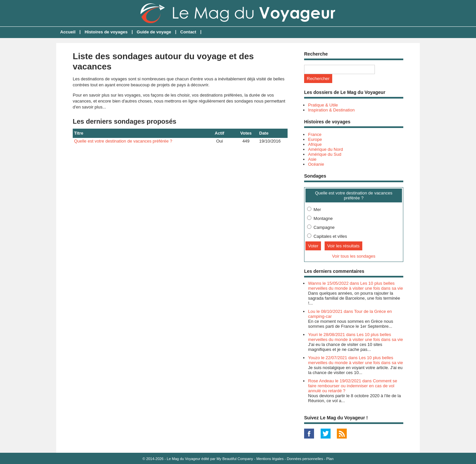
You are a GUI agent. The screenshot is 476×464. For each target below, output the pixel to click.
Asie (312, 159)
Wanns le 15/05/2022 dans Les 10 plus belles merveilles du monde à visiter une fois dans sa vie (356, 286)
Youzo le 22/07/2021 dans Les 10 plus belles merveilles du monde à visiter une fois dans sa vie (356, 360)
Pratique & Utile (323, 105)
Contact (188, 32)
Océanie (316, 164)
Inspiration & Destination (331, 110)
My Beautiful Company (235, 459)
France (315, 134)
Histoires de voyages (106, 32)
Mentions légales (270, 459)
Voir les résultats (343, 246)
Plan (330, 459)
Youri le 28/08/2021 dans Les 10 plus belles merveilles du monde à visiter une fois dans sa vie (356, 337)
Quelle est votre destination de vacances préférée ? (123, 141)
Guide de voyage (154, 32)
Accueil (68, 32)
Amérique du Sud (325, 154)
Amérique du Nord (326, 149)
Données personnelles (305, 459)
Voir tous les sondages (354, 256)
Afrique (315, 144)
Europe (315, 139)
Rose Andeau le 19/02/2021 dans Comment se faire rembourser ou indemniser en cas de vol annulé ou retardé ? (353, 386)
